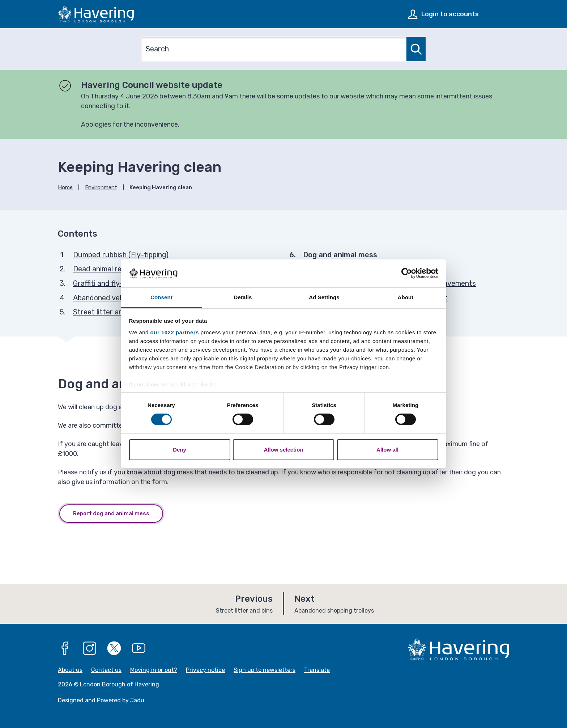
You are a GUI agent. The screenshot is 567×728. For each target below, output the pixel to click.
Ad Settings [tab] (324, 297)
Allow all (387, 450)
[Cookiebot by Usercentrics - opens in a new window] (407, 273)
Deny (180, 450)
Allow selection (283, 450)
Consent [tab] (161, 297)
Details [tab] (243, 297)
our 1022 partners (175, 332)
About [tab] (406, 297)
